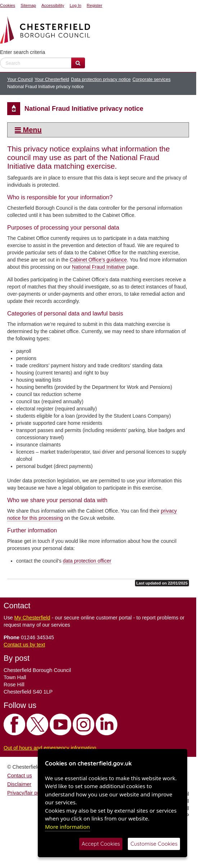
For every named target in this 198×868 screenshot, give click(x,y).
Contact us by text (24, 645)
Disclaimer (19, 784)
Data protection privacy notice (101, 79)
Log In (75, 5)
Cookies (8, 5)
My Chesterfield (32, 618)
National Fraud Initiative (98, 267)
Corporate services (152, 79)
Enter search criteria (22, 52)
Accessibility (53, 5)
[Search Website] (78, 63)
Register (94, 5)
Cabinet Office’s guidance (98, 260)
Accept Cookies (101, 844)
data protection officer (87, 561)
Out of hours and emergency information (50, 748)
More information (67, 827)
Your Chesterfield (52, 79)
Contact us (20, 776)
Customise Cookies (154, 844)
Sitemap (28, 5)
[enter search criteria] (36, 63)
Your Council (20, 79)
